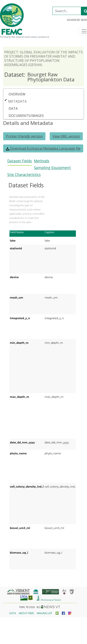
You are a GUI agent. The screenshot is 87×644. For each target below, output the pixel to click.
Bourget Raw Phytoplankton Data (39, 77)
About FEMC (27, 613)
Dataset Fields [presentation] (20, 161)
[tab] (20, 162)
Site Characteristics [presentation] (24, 175)
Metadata (17, 101)
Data (13, 108)
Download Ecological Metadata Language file (43, 148)
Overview (17, 94)
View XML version (66, 136)
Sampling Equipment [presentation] (52, 168)
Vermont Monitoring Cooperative (32, 37)
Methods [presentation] (42, 161)
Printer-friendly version (24, 136)
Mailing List (45, 613)
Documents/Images (26, 116)
